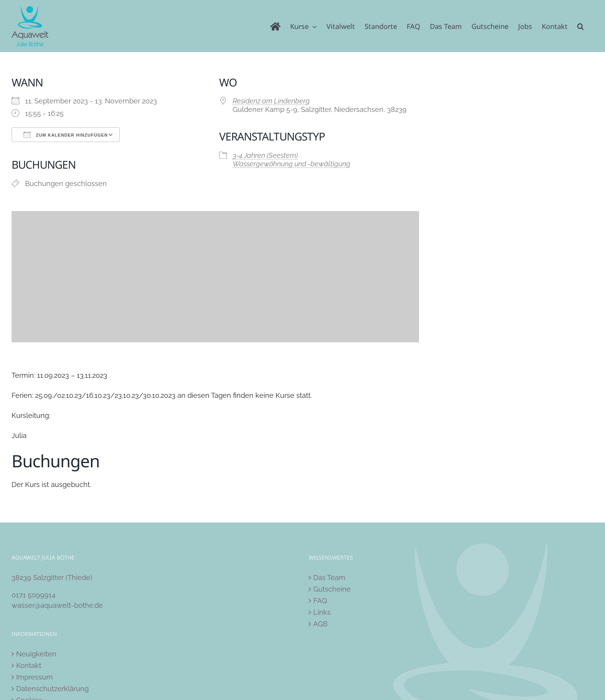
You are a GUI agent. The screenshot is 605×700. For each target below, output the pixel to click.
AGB (320, 624)
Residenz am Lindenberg (271, 101)
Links (322, 612)
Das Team (329, 577)
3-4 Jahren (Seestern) (265, 155)
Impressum (35, 677)
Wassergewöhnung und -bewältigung (292, 164)
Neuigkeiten (36, 654)
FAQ (320, 601)
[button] (580, 26)
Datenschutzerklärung (52, 689)
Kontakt (29, 665)
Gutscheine (332, 589)
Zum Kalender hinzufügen (66, 135)
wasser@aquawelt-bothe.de (57, 605)
